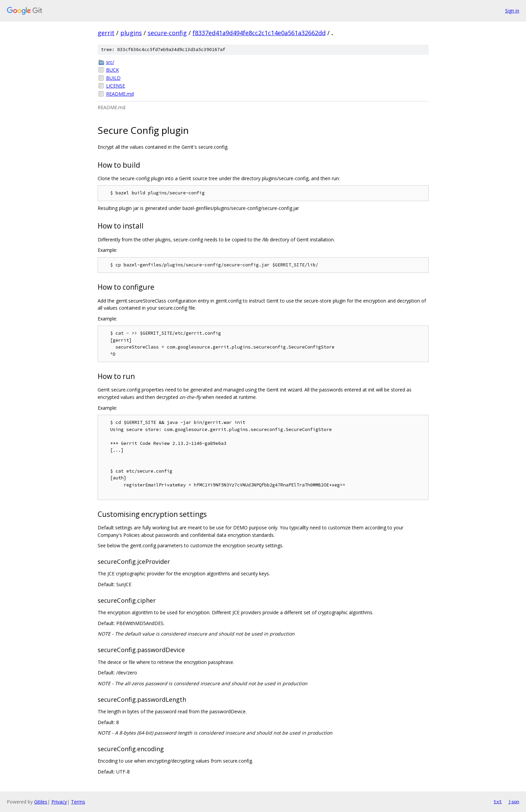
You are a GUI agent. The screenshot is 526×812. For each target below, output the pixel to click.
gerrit (106, 33)
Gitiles (41, 802)
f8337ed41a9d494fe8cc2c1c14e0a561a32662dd (259, 33)
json (514, 802)
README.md (120, 94)
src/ (110, 62)
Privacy (59, 802)
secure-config (167, 33)
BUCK (112, 70)
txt (498, 802)
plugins (131, 33)
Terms (78, 802)
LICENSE (116, 86)
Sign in (512, 11)
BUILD (113, 78)
